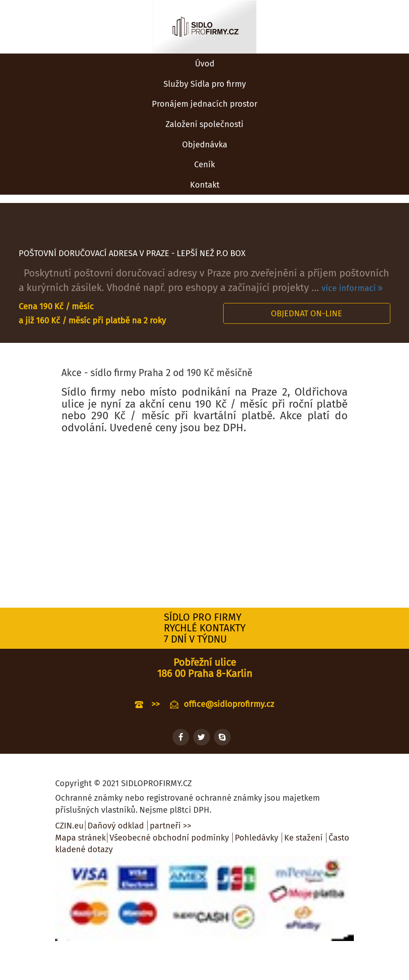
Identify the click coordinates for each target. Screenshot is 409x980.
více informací (352, 288)
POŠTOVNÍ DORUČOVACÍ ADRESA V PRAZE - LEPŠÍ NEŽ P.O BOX (132, 253)
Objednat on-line (307, 313)
